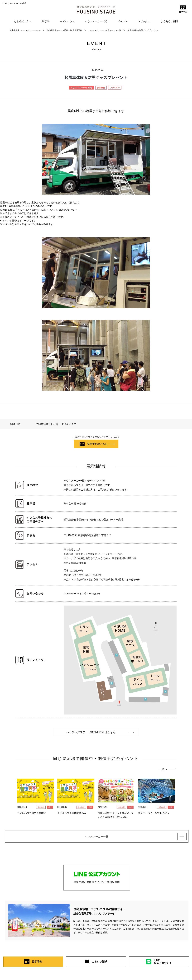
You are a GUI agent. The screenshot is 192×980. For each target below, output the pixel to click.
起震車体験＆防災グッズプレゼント (143, 30)
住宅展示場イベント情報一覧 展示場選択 (65, 30)
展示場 (46, 21)
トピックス (144, 21)
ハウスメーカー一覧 (96, 21)
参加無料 (101, 88)
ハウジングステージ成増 (81, 88)
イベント (122, 21)
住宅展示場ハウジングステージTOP (25, 30)
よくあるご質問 (169, 21)
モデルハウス (67, 21)
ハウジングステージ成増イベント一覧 (105, 30)
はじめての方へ (23, 21)
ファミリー (115, 88)
